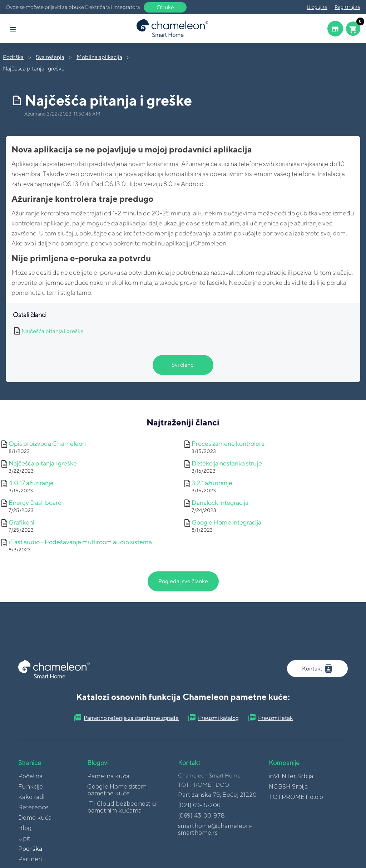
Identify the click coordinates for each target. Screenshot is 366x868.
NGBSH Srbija (288, 787)
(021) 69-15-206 (199, 805)
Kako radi (31, 797)
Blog (25, 828)
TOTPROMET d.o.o (296, 797)
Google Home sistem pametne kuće (117, 790)
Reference (33, 807)
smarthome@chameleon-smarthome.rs (215, 829)
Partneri (30, 859)
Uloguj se (317, 7)
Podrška (13, 57)
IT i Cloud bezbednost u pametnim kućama (122, 807)
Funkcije (31, 787)
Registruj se (347, 7)
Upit (24, 838)
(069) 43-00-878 (201, 816)
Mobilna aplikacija (99, 57)
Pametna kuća (108, 776)
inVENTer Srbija (291, 776)
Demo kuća (35, 818)
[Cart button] (353, 29)
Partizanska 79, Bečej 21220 (217, 795)
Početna (30, 776)
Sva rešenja (50, 57)
